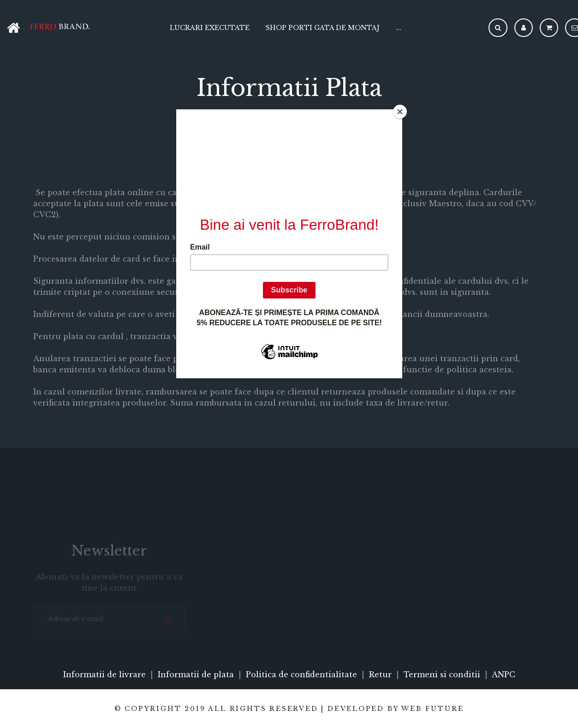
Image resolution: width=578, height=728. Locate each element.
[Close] (400, 112)
